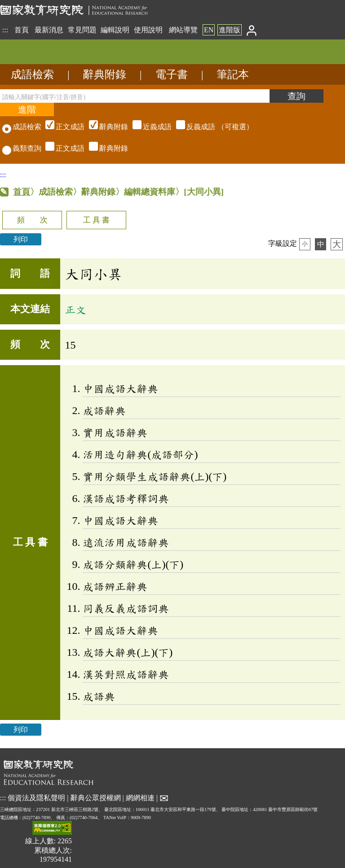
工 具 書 (96, 220)
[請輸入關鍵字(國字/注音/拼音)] (135, 96)
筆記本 (233, 74)
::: (5, 30)
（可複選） (148, 127)
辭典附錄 (105, 74)
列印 (21, 239)
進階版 (230, 30)
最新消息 (49, 30)
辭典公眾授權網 (96, 798)
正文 (75, 310)
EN (209, 30)
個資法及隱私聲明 (36, 798)
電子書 (172, 74)
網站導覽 (183, 30)
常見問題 (82, 30)
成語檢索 (32, 74)
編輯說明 (115, 30)
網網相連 (140, 798)
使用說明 (148, 30)
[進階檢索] (27, 109)
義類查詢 (22, 148)
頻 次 (32, 220)
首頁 (22, 30)
